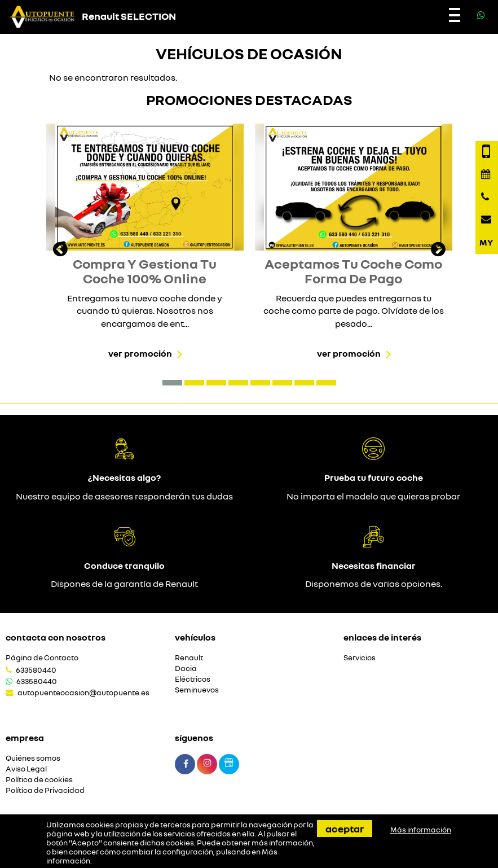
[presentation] (60, 251)
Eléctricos (193, 679)
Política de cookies (39, 780)
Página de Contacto (42, 658)
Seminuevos (197, 690)
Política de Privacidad (45, 790)
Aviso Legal (26, 769)
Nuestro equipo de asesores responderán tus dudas (124, 496)
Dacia (186, 668)
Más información (421, 830)
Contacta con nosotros (56, 637)
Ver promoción (140, 353)
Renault (189, 658)
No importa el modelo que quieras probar (373, 496)
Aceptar (345, 828)
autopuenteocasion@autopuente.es (83, 692)
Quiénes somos (33, 758)
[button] (172, 383)
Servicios (360, 658)
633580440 (36, 670)
